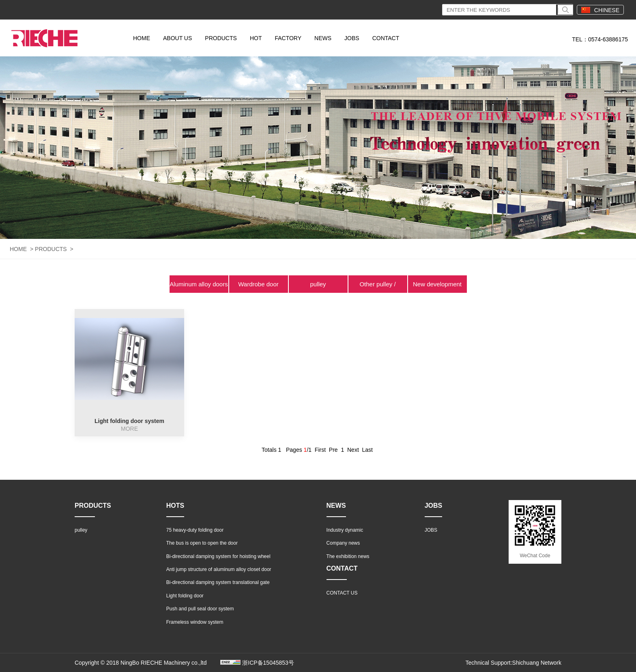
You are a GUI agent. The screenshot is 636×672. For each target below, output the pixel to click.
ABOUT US (177, 38)
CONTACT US (342, 593)
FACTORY (288, 38)
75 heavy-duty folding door (195, 530)
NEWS (323, 38)
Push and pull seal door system (200, 609)
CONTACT (386, 38)
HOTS (175, 506)
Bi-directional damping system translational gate (218, 582)
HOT (256, 38)
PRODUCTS (221, 38)
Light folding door (185, 596)
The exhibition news (348, 556)
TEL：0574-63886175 (600, 39)
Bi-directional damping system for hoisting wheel (218, 556)
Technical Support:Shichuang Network (513, 663)
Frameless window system (195, 622)
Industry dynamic (345, 530)
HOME (142, 38)
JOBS (352, 38)
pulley (318, 284)
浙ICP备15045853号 (268, 663)
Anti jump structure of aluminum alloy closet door (219, 569)
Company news (343, 543)
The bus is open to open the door (202, 543)
